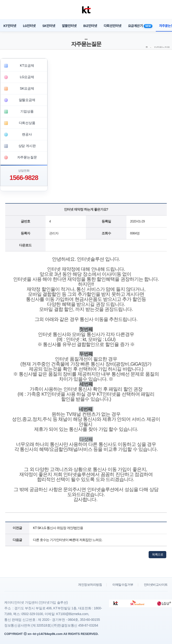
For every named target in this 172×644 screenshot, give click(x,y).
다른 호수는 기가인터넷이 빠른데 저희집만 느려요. (68, 540)
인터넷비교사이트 (156, 585)
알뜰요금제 (27, 100)
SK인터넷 (49, 26)
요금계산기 (140, 26)
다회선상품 (27, 123)
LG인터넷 (29, 26)
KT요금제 (27, 65)
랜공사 (27, 134)
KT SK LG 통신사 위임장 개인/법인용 (58, 528)
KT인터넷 (10, 26)
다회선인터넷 (113, 26)
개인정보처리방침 (90, 585)
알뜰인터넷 (69, 26)
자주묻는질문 (27, 157)
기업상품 (27, 111)
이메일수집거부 (123, 585)
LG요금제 (27, 77)
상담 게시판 (27, 146)
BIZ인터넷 (90, 26)
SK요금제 (27, 88)
